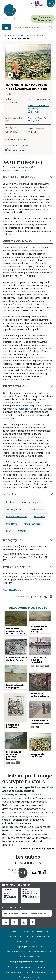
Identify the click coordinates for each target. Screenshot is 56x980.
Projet (20, 941)
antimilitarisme (32, 524)
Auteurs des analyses (33, 931)
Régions (12, 936)
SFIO (9, 531)
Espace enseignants (14, 972)
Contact (42, 967)
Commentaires (13, 589)
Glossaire (40, 936)
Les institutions (39, 952)
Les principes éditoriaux (27, 947)
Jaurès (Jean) (14, 509)
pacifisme (40, 517)
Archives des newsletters (19, 967)
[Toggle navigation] (6, 27)
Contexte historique (19, 177)
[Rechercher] (29, 27)
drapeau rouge (30, 502)
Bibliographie (12, 540)
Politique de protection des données (27, 962)
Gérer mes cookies (40, 972)
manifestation (35, 509)
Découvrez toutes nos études (29, 36)
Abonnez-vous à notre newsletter (25, 913)
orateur (22, 531)
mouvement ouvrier (17, 517)
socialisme (12, 524)
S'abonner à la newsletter (45, 19)
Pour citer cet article (17, 567)
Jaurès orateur (25, 409)
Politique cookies (27, 977)
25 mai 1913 (34, 121)
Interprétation (15, 386)
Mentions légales (27, 957)
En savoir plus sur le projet (36, 849)
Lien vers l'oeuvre (17, 150)
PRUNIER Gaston (13, 102)
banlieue (11, 502)
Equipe (33, 941)
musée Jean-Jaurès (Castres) (39, 107)
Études (13, 931)
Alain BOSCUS (19, 170)
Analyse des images (18, 241)
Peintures (21, 139)
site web (35, 112)
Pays (26, 936)
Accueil (8, 36)
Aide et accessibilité (16, 952)
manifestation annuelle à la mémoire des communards (25, 192)
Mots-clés (9, 494)
